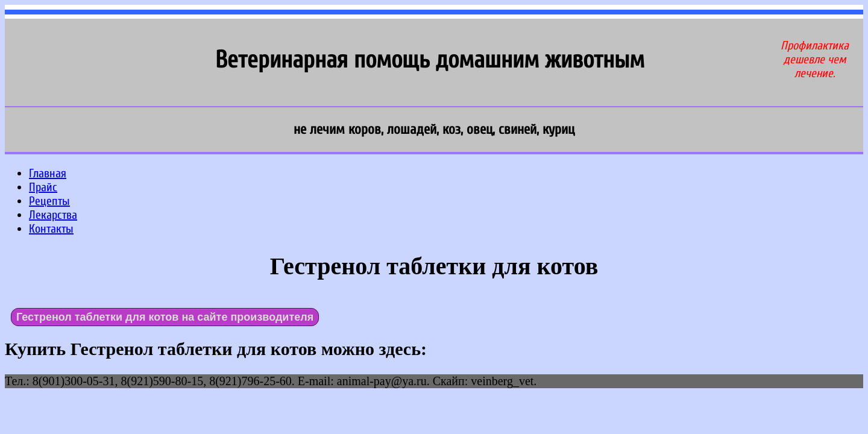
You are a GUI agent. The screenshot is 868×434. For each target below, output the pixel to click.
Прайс (43, 187)
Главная (48, 173)
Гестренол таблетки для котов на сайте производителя (165, 317)
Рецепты (49, 201)
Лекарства (53, 215)
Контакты (51, 229)
